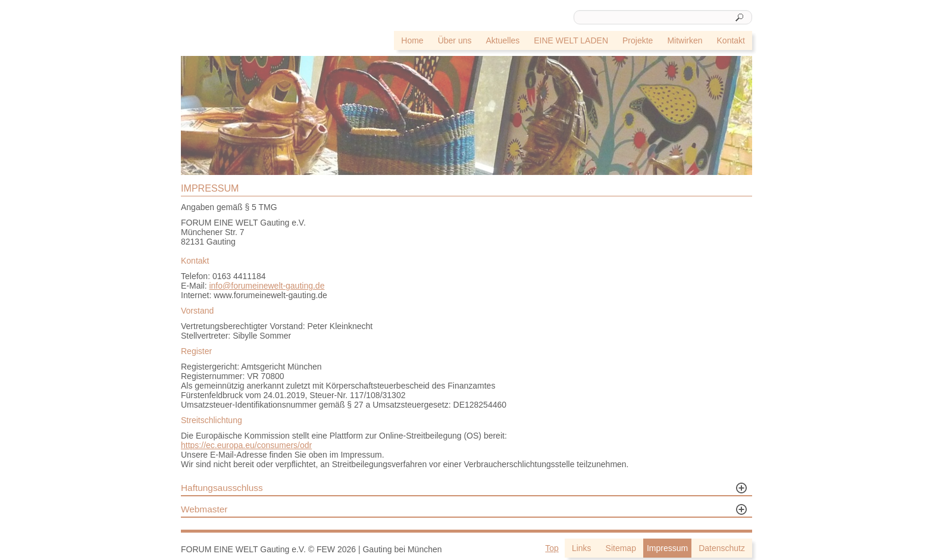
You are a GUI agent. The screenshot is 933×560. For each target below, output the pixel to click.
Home (412, 40)
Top (552, 548)
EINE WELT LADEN (571, 40)
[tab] (467, 489)
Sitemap (621, 548)
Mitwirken (685, 40)
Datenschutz (722, 548)
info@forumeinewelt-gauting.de (267, 286)
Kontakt (731, 40)
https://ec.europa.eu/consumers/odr (246, 445)
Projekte (638, 40)
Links (582, 548)
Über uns (455, 40)
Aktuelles (502, 40)
